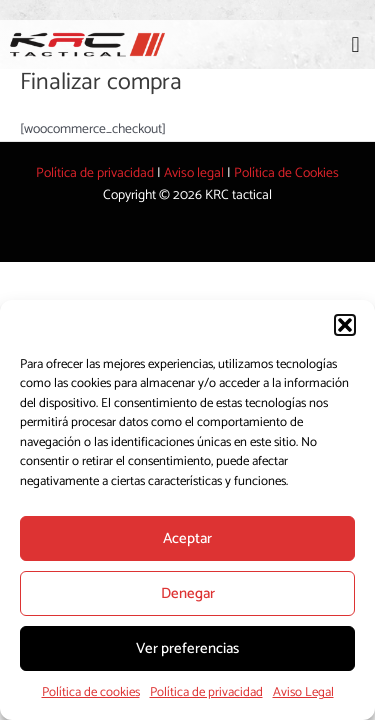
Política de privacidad (206, 692)
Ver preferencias (187, 648)
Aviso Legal (303, 692)
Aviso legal (194, 173)
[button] (345, 325)
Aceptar (187, 538)
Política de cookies (91, 692)
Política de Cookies (286, 173)
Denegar (188, 593)
